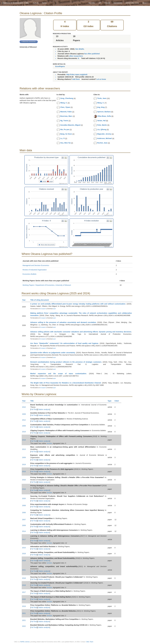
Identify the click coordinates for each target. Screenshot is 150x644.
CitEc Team (90, 642)
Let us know (101, 79)
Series (44, 3)
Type (111, 401)
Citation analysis (44, 409)
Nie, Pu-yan (65, 129)
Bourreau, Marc (66, 116)
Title (33, 401)
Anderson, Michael (104, 138)
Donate (107, 3)
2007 (24, 520)
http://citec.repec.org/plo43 (77, 75)
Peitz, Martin (102, 125)
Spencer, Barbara (104, 112)
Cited (118, 401)
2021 (24, 570)
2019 (24, 432)
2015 (24, 548)
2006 (24, 513)
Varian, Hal (101, 121)
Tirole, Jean (102, 98)
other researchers (76, 56)
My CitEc (92, 3)
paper (54, 309)
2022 (24, 626)
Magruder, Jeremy (104, 134)
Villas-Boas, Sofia (104, 116)
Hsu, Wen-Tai (65, 143)
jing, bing (101, 107)
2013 (24, 449)
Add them (76, 79)
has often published (92, 54)
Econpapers (43, 309)
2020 (24, 498)
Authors (36, 3)
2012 (24, 420)
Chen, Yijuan (65, 107)
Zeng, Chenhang (67, 98)
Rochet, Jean (102, 143)
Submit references (132, 3)
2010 (24, 407)
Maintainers (118, 3)
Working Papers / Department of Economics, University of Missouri (47, 285)
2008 (24, 505)
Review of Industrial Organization (35, 270)
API (100, 3)
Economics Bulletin (30, 274)
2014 (24, 531)
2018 (24, 440)
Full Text (34, 409)
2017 (24, 539)
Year (25, 300)
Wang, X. (64, 103)
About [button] (145, 3)
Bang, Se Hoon (66, 134)
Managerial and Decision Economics (36, 265)
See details (80, 49)
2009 (24, 414)
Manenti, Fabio (66, 112)
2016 (24, 472)
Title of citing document (41, 300)
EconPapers (60, 66)
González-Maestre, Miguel (70, 125)
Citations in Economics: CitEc (16, 3)
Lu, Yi (62, 138)
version (49, 443)
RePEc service (25, 642)
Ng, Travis (64, 121)
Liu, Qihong (102, 129)
